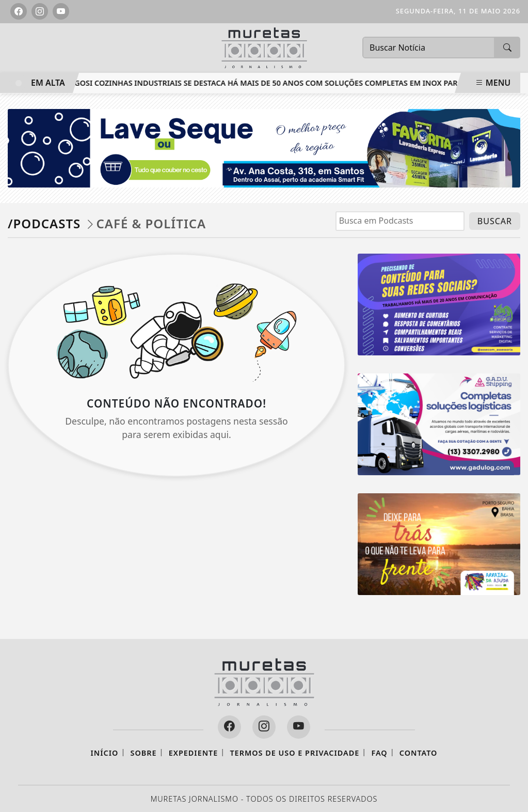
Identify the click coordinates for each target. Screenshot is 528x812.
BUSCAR (495, 221)
